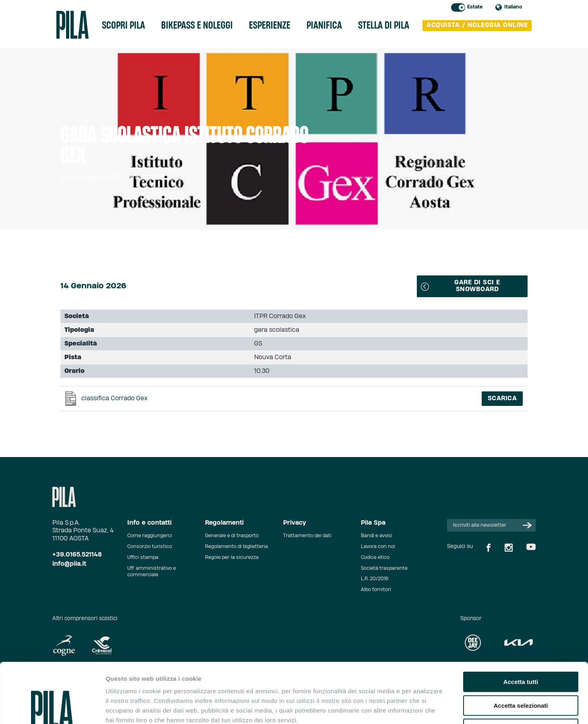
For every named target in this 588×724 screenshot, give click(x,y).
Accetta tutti (521, 626)
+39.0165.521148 (77, 555)
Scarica (502, 398)
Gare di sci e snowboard (461, 286)
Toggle (458, 7)
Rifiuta (521, 673)
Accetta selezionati (521, 649)
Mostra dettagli (424, 708)
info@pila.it (69, 564)
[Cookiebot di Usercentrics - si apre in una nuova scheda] (52, 708)
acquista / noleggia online (477, 25)
